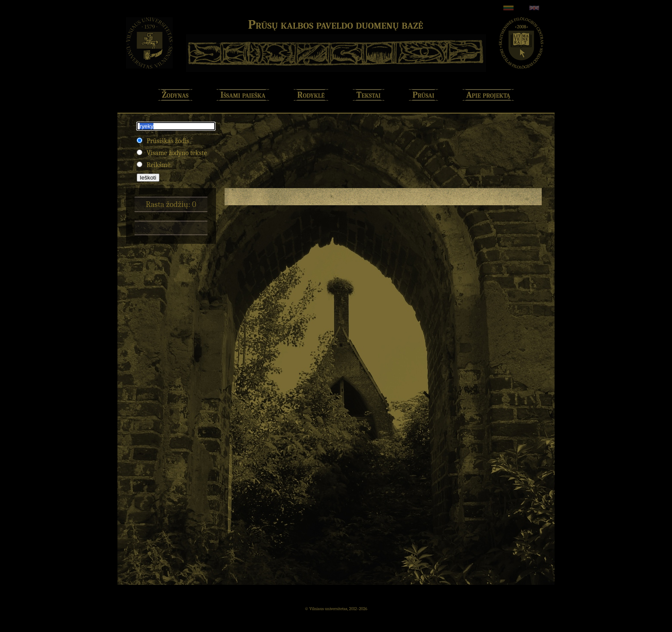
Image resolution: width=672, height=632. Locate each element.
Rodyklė (311, 95)
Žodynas (175, 95)
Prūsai (424, 95)
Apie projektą (488, 95)
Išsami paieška (243, 95)
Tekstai (369, 95)
